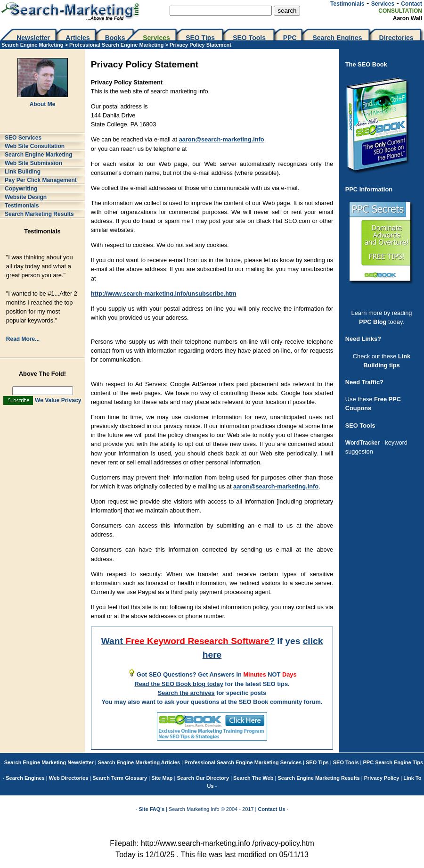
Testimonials (347, 4)
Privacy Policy (382, 778)
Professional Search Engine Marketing (117, 45)
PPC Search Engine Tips (393, 762)
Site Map (162, 778)
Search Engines (337, 38)
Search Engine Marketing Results (318, 778)
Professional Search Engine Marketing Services (243, 762)
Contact (412, 4)
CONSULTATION (400, 11)
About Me (43, 104)
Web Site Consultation (35, 146)
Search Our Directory (203, 778)
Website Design (26, 197)
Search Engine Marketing (32, 45)
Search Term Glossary (120, 778)
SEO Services (23, 138)
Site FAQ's (151, 809)
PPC (290, 38)
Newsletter (33, 38)
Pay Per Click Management (41, 180)
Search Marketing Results (39, 214)
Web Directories (69, 778)
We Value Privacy (58, 400)
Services (383, 4)
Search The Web (253, 778)
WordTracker (363, 443)
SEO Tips (201, 38)
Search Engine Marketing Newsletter (49, 762)
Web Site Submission (33, 163)
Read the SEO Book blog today (179, 684)
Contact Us (272, 809)
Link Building (23, 172)
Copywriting (21, 189)
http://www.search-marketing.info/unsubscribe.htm (164, 293)
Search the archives (186, 693)
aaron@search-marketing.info (222, 139)
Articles (77, 38)
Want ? (188, 641)
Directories (396, 38)
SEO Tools (249, 38)
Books (115, 38)
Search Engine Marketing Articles (139, 762)
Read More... (23, 339)
